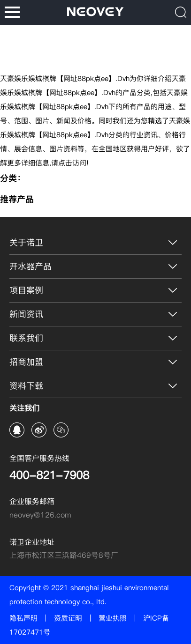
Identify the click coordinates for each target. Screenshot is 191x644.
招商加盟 (26, 362)
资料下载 (26, 386)
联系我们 (26, 338)
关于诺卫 (26, 242)
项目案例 (26, 290)
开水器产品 (31, 266)
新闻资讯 (26, 314)
